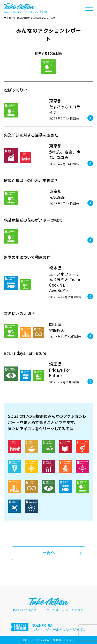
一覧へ (49, 553)
